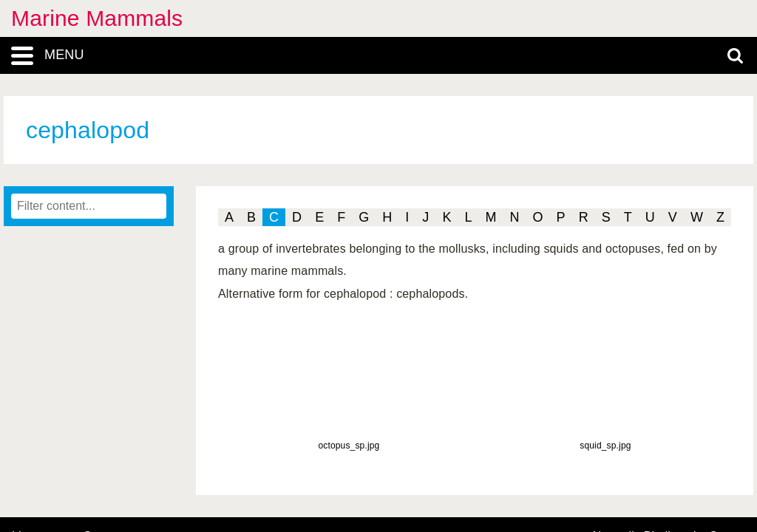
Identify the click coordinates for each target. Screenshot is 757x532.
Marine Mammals (97, 18)
